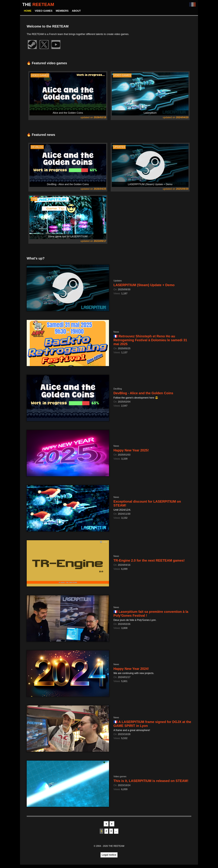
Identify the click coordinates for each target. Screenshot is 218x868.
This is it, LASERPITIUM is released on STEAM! (151, 781)
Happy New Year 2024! (131, 669)
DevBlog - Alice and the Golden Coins (143, 393)
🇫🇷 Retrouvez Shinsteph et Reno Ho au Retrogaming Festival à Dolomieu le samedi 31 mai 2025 (150, 340)
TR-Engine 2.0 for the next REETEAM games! (149, 560)
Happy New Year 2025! (131, 450)
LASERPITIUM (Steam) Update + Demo (144, 285)
